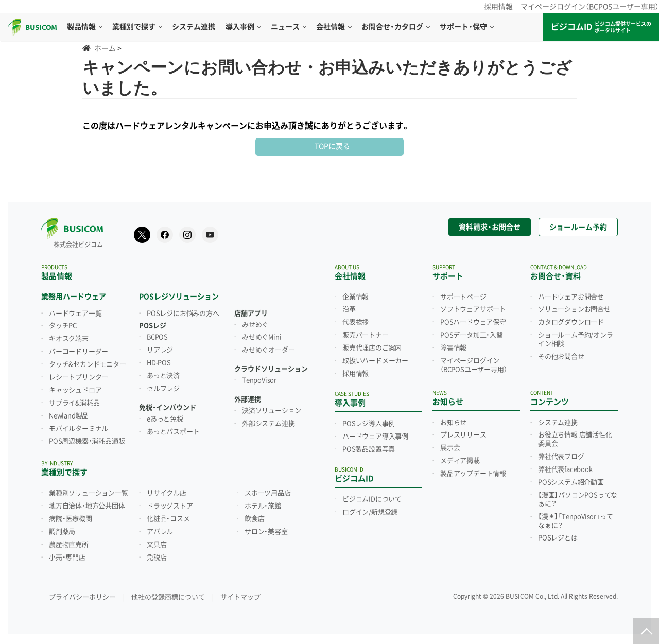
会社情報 (334, 27)
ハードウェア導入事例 (375, 437)
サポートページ (463, 297)
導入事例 (243, 27)
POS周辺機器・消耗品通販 (87, 441)
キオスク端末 (69, 339)
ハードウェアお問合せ (571, 297)
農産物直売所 (69, 545)
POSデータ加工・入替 (472, 335)
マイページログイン (473, 365)
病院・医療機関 (71, 519)
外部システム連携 (268, 424)
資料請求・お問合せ (490, 227)
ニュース (288, 27)
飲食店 (254, 519)
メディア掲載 (460, 461)
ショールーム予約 (578, 227)
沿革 (349, 309)
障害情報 (453, 348)
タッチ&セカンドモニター (88, 364)
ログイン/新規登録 (370, 512)
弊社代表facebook (565, 469)
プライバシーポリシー (82, 597)
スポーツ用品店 (268, 493)
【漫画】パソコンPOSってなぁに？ (578, 500)
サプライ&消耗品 (74, 403)
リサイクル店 (167, 493)
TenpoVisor (259, 380)
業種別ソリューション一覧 (89, 493)
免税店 (157, 558)
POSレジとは (558, 538)
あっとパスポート (173, 432)
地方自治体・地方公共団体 (87, 506)
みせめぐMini (262, 337)
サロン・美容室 (266, 532)
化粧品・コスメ (168, 519)
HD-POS (159, 363)
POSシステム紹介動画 (571, 482)
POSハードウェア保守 (473, 322)
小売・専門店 (67, 558)
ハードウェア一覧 (75, 314)
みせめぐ (255, 325)
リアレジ (160, 350)
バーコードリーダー (79, 352)
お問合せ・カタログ (395, 27)
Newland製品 (69, 416)
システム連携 (558, 423)
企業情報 (355, 297)
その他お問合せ (561, 357)
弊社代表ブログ (561, 457)
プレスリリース (463, 435)
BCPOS (157, 337)
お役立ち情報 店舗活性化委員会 (575, 439)
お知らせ (453, 423)
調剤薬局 (62, 532)
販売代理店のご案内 (372, 348)
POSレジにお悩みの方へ (183, 314)
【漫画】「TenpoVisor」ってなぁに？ (575, 521)
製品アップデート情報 (473, 474)
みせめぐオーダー (268, 350)
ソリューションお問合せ (574, 309)
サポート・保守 (466, 27)
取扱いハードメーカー (375, 361)
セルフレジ (163, 389)
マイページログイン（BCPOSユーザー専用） (590, 7)
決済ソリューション (272, 411)
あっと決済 (163, 376)
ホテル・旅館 (263, 506)
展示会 (450, 448)
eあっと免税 (165, 419)
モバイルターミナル (79, 429)
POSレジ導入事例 (369, 424)
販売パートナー (366, 335)
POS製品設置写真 (369, 449)
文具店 (157, 545)
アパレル (160, 532)
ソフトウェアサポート (473, 309)
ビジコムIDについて (372, 499)
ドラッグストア (170, 506)
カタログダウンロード (571, 322)
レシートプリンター (79, 377)
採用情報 (498, 7)
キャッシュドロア (75, 390)
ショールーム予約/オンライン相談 (576, 340)
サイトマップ (240, 597)
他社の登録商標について (168, 597)
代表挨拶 (355, 322)
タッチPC (63, 326)
